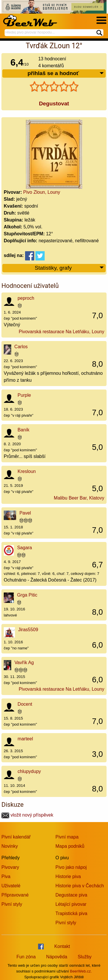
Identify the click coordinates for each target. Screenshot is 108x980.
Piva (6, 876)
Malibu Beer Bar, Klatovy (79, 498)
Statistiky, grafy (69, 268)
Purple (24, 395)
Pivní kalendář (16, 837)
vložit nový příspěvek (27, 815)
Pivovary (10, 867)
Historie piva (68, 876)
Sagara (24, 548)
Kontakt (62, 946)
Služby (85, 957)
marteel (25, 739)
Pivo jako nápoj (71, 867)
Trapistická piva (72, 913)
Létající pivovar (71, 904)
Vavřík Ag (24, 663)
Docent (25, 704)
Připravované (15, 895)
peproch (26, 298)
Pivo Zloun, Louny (42, 192)
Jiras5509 (28, 630)
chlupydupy (29, 771)
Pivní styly (12, 904)
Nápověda (57, 957)
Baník (23, 430)
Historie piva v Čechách (80, 886)
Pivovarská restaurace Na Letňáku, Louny (61, 332)
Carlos (21, 347)
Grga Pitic (27, 595)
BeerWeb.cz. (81, 971)
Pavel (25, 513)
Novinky (10, 846)
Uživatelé (11, 886)
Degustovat (54, 104)
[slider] (54, 87)
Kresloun (27, 471)
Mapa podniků (70, 846)
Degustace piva (71, 895)
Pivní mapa (67, 837)
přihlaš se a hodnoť (66, 73)
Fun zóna (26, 957)
